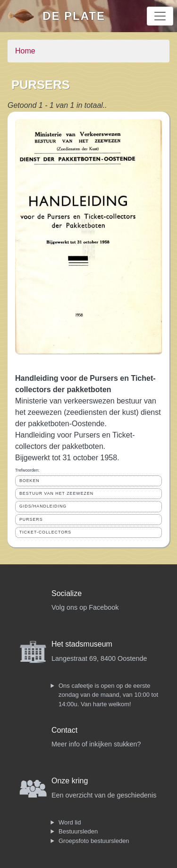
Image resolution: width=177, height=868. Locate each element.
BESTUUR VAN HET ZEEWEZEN (56, 493)
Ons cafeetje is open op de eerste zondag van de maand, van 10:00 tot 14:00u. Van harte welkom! (108, 695)
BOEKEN (29, 481)
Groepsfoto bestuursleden (94, 841)
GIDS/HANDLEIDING (43, 506)
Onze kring (70, 781)
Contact (64, 730)
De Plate (74, 16)
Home (25, 51)
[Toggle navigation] (160, 16)
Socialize (67, 593)
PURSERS (31, 519)
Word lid (70, 822)
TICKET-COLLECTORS (45, 532)
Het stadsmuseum (82, 644)
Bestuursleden (78, 831)
